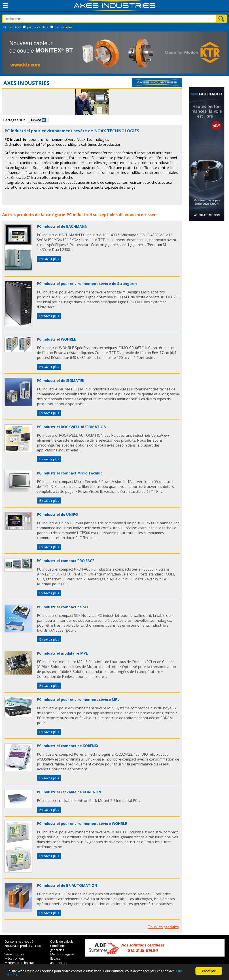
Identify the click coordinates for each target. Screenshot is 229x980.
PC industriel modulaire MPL (62, 653)
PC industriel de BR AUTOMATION (67, 885)
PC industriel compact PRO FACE (66, 561)
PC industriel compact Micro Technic (70, 473)
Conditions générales (58, 948)
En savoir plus (49, 259)
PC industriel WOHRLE (56, 339)
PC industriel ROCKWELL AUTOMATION (72, 427)
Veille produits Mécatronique (15, 956)
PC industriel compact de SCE (63, 607)
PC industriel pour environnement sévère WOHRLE (82, 824)
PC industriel (79, 215)
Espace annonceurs (59, 961)
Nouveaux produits (18, 946)
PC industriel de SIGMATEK (61, 381)
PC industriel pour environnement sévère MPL (78, 700)
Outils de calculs (62, 941)
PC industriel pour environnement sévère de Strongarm (87, 284)
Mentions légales (62, 954)
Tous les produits (163, 927)
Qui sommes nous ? (19, 941)
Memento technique (19, 963)
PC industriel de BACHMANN (62, 226)
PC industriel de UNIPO (57, 514)
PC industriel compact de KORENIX (68, 746)
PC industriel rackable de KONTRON (69, 792)
